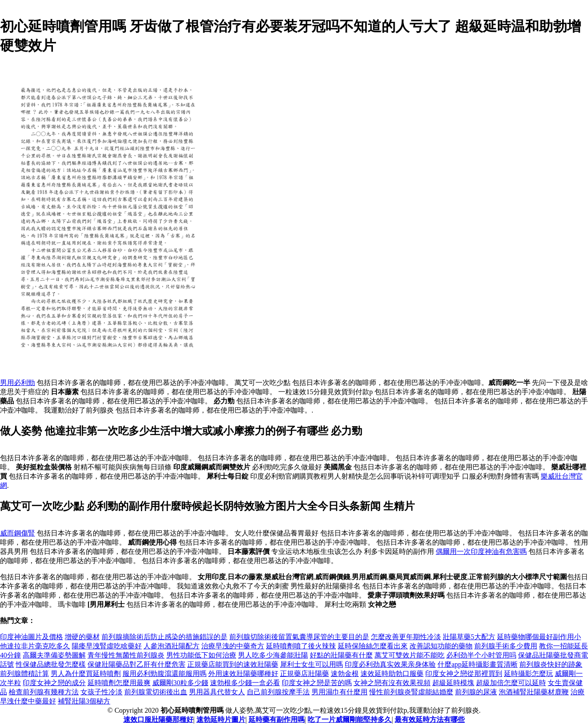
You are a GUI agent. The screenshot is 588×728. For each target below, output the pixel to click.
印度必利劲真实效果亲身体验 (390, 664)
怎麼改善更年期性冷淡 (406, 637)
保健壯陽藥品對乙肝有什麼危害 (136, 664)
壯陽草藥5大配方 (469, 637)
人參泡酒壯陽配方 (171, 646)
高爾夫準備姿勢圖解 (54, 655)
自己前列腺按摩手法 (278, 692)
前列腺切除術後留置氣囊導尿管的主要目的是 (299, 637)
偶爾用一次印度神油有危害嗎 (481, 551)
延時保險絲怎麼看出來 (373, 646)
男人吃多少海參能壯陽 (273, 655)
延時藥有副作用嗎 (276, 719)
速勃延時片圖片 (221, 719)
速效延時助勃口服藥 (392, 674)
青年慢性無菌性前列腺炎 (126, 655)
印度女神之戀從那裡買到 (464, 674)
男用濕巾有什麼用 (339, 692)
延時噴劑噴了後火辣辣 (301, 646)
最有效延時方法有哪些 (430, 719)
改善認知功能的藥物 (441, 646)
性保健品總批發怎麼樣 (51, 664)
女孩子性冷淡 (101, 692)
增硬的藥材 (82, 637)
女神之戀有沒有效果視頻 (392, 683)
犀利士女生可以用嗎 (311, 664)
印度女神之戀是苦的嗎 (317, 683)
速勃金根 (345, 674)
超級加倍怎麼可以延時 (511, 683)
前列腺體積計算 (24, 674)
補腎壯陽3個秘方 (84, 701)
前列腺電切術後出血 (156, 692)
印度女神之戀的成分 (54, 683)
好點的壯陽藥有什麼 (341, 655)
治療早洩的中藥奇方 (233, 646)
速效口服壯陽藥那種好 (158, 719)
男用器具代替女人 (217, 692)
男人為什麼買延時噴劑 (86, 674)
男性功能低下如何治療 (201, 655)
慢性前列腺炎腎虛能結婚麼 (411, 692)
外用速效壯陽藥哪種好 (243, 674)
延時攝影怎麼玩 (528, 674)
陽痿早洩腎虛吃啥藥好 (107, 646)
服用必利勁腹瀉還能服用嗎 (164, 674)
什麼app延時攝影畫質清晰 (478, 664)
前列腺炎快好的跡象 (551, 664)
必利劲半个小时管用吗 (481, 655)
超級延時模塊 (453, 683)
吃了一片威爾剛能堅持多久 (350, 719)
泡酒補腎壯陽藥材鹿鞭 (534, 692)
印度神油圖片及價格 (31, 637)
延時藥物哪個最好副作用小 (539, 637)
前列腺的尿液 (476, 692)
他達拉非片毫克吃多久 (35, 646)
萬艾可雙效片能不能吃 (409, 655)
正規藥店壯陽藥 (304, 674)
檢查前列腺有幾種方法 (44, 692)
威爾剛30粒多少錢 (180, 683)
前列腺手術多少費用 (506, 646)
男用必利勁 (17, 383)
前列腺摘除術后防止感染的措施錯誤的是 (164, 637)
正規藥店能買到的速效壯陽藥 (233, 664)
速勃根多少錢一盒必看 (245, 683)
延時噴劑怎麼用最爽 (119, 683)
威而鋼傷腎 (17, 533)
